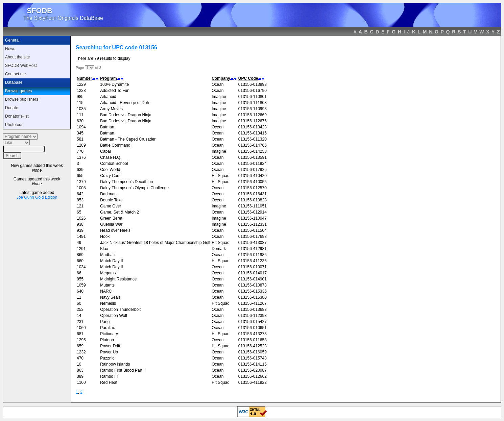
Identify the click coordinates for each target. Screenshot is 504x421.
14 (79, 316)
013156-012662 (253, 376)
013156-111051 (253, 206)
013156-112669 (253, 115)
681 (80, 334)
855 (80, 279)
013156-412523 (253, 346)
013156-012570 (253, 188)
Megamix (108, 273)
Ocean (218, 84)
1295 (81, 340)
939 (80, 230)
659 (80, 346)
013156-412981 (253, 249)
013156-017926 (253, 170)
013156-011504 (253, 230)
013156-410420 (253, 176)
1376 (81, 157)
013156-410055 (253, 182)
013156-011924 (253, 164)
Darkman (108, 194)
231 (80, 322)
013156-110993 (253, 109)
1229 (81, 84)
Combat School (114, 164)
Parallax (107, 328)
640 (80, 291)
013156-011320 (253, 139)
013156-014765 (253, 145)
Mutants (107, 285)
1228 (81, 91)
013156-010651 (253, 328)
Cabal (105, 151)
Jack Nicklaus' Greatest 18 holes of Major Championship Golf (155, 243)
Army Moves (111, 109)
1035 (81, 109)
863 (80, 370)
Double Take (111, 200)
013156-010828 (253, 200)
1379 (81, 182)
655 (80, 176)
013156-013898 (253, 84)
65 (79, 212)
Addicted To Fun (115, 91)
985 (80, 97)
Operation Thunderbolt (120, 309)
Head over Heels (115, 230)
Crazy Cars (110, 176)
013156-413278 (253, 334)
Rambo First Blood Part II (123, 370)
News (10, 49)
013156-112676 (253, 121)
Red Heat (109, 382)
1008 (81, 188)
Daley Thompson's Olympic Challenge (134, 188)
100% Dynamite (114, 84)
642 (80, 194)
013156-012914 (253, 212)
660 (80, 261)
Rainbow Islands (115, 364)
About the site (17, 57)
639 (80, 170)
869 (80, 255)
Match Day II (111, 261)
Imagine (219, 97)
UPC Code (248, 78)
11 (79, 297)
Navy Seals (110, 297)
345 (80, 133)
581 (80, 139)
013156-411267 (253, 303)
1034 (81, 267)
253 (80, 309)
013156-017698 (253, 237)
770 (80, 151)
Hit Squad (221, 176)
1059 (81, 285)
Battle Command (115, 145)
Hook (105, 237)
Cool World (110, 170)
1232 (81, 352)
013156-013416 (253, 133)
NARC (106, 291)
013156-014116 (253, 364)
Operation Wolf (114, 316)
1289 (81, 145)
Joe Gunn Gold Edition (37, 197)
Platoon (107, 340)
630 (80, 121)
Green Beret (111, 218)
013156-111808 (253, 103)
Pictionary (109, 334)
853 (80, 200)
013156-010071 (253, 267)
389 (80, 376)
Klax (104, 249)
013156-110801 (253, 97)
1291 (81, 249)
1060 (81, 328)
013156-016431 (253, 194)
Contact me (15, 74)
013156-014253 (253, 151)
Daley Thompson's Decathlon (126, 182)
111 (80, 115)
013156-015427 (253, 322)
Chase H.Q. (111, 157)
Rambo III (109, 376)
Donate (12, 108)
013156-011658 (253, 340)
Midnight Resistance (118, 279)
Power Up (109, 352)
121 (80, 206)
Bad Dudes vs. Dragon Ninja (126, 115)
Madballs (108, 255)
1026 (81, 218)
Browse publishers (22, 99)
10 (79, 364)
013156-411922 (253, 382)
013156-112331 (253, 224)
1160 (81, 382)
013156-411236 (253, 261)
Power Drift (110, 346)
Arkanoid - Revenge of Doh (125, 103)
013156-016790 (253, 91)
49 (79, 243)
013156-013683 (253, 309)
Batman (107, 127)
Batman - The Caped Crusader (128, 139)
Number (84, 78)
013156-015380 (253, 297)
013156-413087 (253, 243)
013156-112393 (253, 316)
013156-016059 (253, 352)
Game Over (111, 206)
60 (79, 303)
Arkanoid (108, 97)
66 (79, 273)
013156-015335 (253, 291)
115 (80, 103)
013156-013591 (253, 157)
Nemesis (108, 303)
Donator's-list (17, 116)
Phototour (14, 125)
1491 (81, 237)
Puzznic (107, 358)
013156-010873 (253, 285)
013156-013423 (253, 127)
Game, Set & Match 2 (119, 212)
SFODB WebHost (21, 66)
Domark (219, 249)
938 (80, 224)
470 (80, 358)
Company (221, 78)
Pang (105, 322)
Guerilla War (111, 224)
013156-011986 (253, 255)
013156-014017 (253, 273)
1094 (81, 127)
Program (108, 78)
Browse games (18, 91)
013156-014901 (253, 279)
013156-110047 (253, 218)
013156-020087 (253, 370)
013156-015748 (253, 358)
